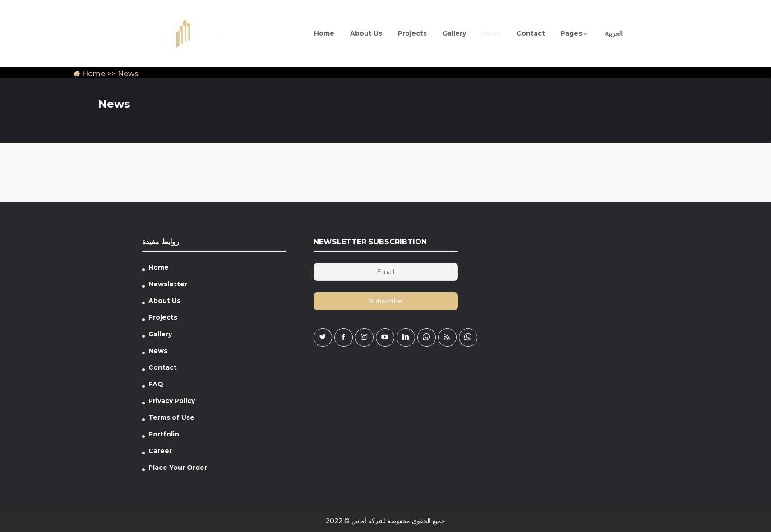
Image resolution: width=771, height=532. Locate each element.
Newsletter (168, 284)
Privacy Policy (172, 401)
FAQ (156, 384)
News (158, 351)
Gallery (160, 334)
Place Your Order (178, 468)
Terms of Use (171, 417)
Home (89, 74)
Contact (163, 367)
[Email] (386, 272)
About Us (164, 301)
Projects (163, 317)
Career (160, 451)
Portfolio (164, 434)
